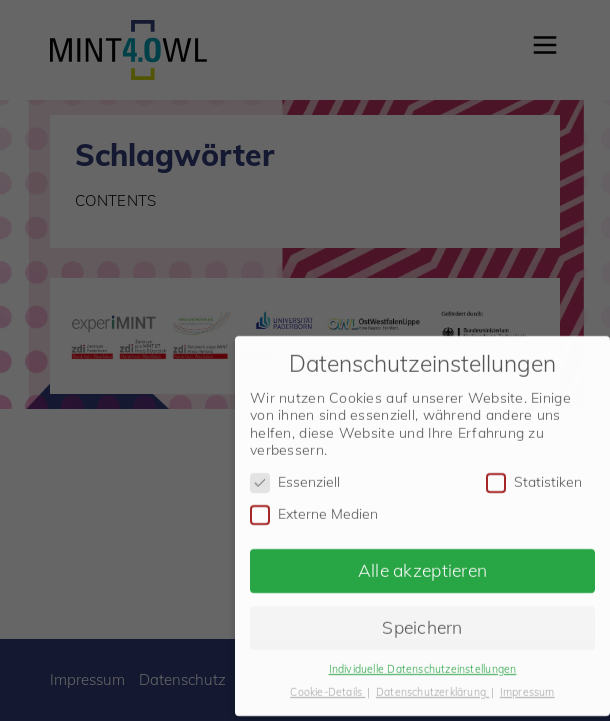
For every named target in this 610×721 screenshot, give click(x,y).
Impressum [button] (527, 686)
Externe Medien (314, 508)
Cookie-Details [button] (327, 686)
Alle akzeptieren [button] (422, 564)
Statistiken (534, 476)
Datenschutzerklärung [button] (432, 686)
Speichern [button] (422, 621)
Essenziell (295, 476)
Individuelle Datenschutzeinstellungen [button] (423, 663)
